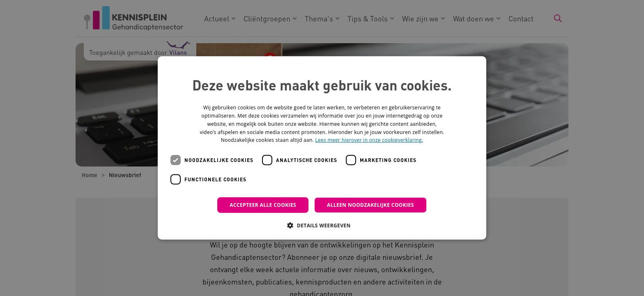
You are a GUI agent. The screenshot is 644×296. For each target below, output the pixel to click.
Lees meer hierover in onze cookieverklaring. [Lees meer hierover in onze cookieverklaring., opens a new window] (369, 140)
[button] (322, 225)
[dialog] (322, 148)
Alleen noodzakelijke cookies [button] (370, 205)
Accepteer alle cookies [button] (263, 205)
